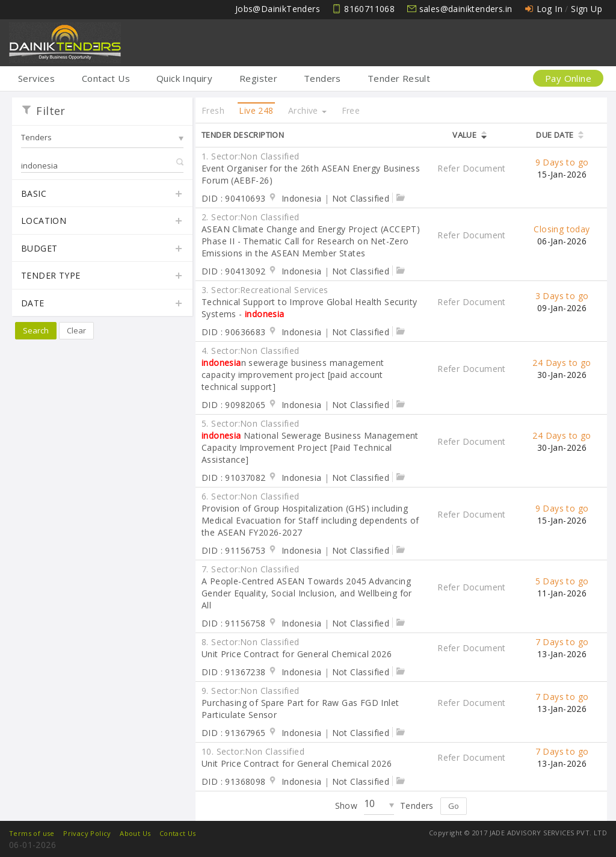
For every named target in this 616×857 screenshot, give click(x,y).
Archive (307, 110)
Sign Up (587, 9)
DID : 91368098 (234, 781)
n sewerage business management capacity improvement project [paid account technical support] (293, 375)
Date (102, 304)
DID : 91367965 (234, 733)
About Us (135, 833)
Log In (550, 9)
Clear (76, 330)
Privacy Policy (87, 833)
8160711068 (369, 9)
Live (256, 110)
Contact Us (106, 78)
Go (454, 806)
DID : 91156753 (234, 550)
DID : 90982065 (234, 405)
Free (351, 110)
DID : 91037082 (234, 478)
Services (36, 78)
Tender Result (399, 78)
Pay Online (568, 78)
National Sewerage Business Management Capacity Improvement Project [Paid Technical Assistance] (310, 447)
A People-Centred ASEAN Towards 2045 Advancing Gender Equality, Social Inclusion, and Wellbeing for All (307, 593)
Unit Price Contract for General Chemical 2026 (297, 654)
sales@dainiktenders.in (466, 9)
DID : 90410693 (234, 198)
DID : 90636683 (234, 332)
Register (258, 78)
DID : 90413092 (234, 271)
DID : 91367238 (234, 672)
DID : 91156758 (234, 623)
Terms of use (32, 833)
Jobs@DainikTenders (278, 9)
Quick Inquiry (184, 78)
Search (36, 330)
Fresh (213, 110)
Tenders (322, 78)
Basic (102, 194)
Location (102, 221)
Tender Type (102, 276)
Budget (102, 249)
